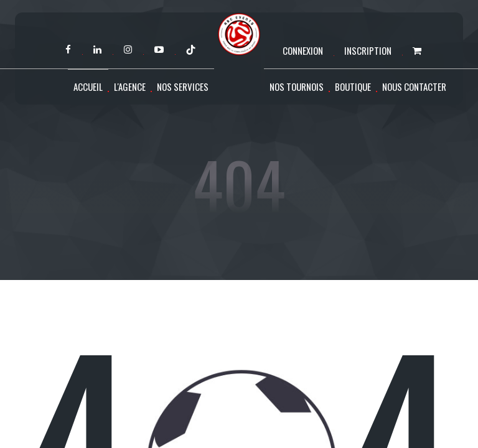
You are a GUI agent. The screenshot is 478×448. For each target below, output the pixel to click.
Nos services (183, 86)
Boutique (353, 86)
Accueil (88, 86)
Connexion (303, 50)
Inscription (368, 50)
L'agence (130, 86)
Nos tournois (297, 86)
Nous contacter (414, 86)
